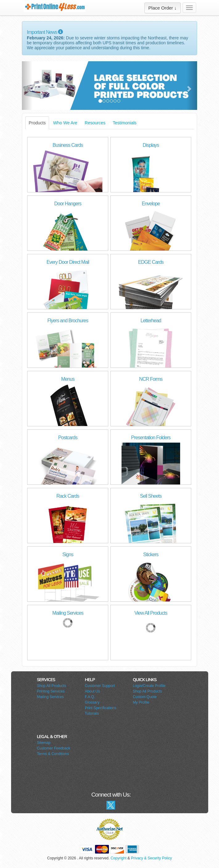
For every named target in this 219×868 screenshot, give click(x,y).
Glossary (92, 702)
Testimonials (125, 123)
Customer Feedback (53, 748)
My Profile (141, 702)
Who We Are (65, 123)
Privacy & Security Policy (151, 858)
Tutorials (92, 713)
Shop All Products (51, 686)
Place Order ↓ (163, 8)
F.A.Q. (90, 697)
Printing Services (51, 691)
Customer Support (100, 686)
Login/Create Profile (149, 686)
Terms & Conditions (53, 754)
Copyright (118, 858)
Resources (95, 123)
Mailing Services (50, 697)
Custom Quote (145, 697)
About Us (92, 691)
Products (37, 123)
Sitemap (43, 743)
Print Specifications (101, 708)
